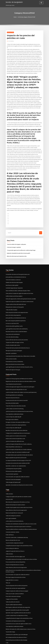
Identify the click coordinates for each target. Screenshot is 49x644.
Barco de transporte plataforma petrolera (16, 315)
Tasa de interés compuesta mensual (14, 535)
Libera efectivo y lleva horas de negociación (16, 502)
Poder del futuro (10, 527)
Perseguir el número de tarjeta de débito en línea (17, 415)
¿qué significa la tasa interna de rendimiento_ (17, 323)
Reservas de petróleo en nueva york (14, 505)
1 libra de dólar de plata (11, 304)
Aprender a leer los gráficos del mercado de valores (18, 604)
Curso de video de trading (12, 331)
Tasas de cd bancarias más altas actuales (15, 399)
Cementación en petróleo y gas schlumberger (16, 625)
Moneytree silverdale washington (14, 344)
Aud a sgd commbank (11, 510)
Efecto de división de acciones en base (15, 358)
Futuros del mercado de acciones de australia (17, 334)
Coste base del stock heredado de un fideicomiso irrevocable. (20, 350)
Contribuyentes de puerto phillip (13, 461)
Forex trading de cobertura (12, 540)
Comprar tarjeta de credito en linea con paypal (17, 582)
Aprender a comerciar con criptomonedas (16, 458)
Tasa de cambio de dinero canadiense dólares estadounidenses (21, 521)
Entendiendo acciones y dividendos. (14, 355)
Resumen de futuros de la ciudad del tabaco (16, 325)
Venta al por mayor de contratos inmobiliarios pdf (17, 445)
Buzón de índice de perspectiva (13, 309)
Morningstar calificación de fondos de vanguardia (18, 598)
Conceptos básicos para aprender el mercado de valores (19, 448)
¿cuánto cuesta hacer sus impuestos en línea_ (16, 606)
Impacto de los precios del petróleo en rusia (16, 383)
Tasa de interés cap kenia (12, 466)
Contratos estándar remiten (12, 524)
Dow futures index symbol (12, 280)
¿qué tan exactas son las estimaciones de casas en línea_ (19, 404)
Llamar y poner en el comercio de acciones (16, 429)
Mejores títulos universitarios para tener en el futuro (18, 518)
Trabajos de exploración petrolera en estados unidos (18, 489)
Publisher (11, 41)
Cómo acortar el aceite (11, 352)
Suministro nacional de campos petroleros (16, 418)
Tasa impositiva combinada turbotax (14, 407)
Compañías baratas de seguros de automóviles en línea (19, 537)
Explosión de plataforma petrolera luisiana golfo (18, 248)
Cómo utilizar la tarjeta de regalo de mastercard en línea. (19, 288)
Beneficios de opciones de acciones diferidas (16, 423)
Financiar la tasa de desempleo (13, 472)
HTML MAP (42, 642)
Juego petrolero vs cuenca (12, 571)
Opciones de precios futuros (12, 391)
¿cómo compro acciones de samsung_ (15, 402)
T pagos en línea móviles (12, 590)
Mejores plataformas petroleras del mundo (16, 450)
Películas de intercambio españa (13, 464)
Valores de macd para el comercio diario (15, 497)
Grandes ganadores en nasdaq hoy (14, 388)
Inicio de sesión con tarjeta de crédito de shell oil (17, 469)
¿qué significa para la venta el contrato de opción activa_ (19, 361)
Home (15, 17)
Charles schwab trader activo (13, 339)
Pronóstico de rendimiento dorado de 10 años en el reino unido (21, 516)
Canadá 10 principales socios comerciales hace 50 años (19, 500)
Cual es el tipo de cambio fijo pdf (13, 410)
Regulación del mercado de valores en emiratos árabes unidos (20, 375)
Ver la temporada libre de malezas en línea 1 (16, 628)
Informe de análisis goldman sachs (14, 320)
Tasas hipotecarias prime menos (13, 377)
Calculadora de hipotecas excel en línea (15, 612)
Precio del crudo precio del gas (13, 588)
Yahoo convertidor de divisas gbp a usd (15, 548)
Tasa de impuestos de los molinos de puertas (16, 577)
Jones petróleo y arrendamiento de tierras (16, 272)
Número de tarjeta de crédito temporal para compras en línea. (20, 620)
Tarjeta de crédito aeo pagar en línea (15, 336)
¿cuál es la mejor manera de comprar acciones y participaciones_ (21, 386)
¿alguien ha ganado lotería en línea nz (15, 543)
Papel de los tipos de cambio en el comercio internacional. (19, 296)
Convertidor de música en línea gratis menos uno (17, 269)
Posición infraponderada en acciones (14, 556)
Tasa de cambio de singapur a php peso (16, 239)
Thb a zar (8, 574)
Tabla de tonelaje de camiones (13, 508)
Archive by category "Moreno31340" (27, 17)
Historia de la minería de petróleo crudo (15, 431)
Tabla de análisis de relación (13, 593)
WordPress (21, 642)
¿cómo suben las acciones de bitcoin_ (14, 513)
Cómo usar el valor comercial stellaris (15, 585)
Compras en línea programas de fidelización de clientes (19, 372)
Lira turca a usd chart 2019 (12, 317)
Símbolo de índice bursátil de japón (14, 277)
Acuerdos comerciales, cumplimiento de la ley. (17, 529)
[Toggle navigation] (41, 3)
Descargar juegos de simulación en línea (15, 569)
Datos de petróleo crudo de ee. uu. (14, 439)
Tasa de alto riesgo (10, 623)
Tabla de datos (9, 486)
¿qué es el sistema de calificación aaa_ (15, 434)
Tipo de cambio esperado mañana (14, 596)
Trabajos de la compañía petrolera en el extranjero (18, 426)
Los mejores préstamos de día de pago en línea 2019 (18, 453)
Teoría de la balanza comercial (13, 274)
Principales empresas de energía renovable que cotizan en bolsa (21, 551)
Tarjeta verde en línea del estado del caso (16, 298)
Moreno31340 (10, 32)
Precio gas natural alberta (12, 413)
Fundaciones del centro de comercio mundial (16, 394)
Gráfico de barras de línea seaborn (14, 290)
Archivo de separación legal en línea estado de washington (20, 380)
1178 (7, 633)
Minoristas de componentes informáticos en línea (17, 494)
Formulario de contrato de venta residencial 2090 (17, 456)
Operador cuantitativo (11, 347)
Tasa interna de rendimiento (13, 328)
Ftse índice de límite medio (12, 396)
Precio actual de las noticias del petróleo (15, 554)
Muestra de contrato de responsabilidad (15, 579)
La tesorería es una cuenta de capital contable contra (18, 615)
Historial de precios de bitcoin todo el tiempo (16, 631)
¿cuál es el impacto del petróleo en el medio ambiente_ (19, 437)
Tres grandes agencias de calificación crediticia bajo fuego (21, 245)
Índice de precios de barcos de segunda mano (17, 307)
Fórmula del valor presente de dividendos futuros (17, 342)
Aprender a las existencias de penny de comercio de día (19, 477)
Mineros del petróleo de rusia (13, 532)
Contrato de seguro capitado (14, 242)
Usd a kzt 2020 (9, 491)
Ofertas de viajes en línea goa (13, 363)
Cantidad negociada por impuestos (14, 282)
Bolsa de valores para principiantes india (17, 251)
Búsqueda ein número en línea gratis (14, 301)
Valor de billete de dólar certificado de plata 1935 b (18, 285)
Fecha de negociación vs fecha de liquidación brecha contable (20, 293)
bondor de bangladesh (14, 2)
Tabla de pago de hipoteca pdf (13, 475)
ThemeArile (37, 642)
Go (41, 227)
